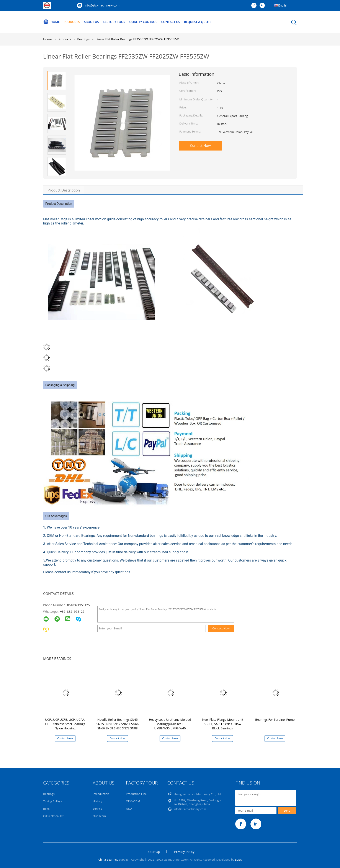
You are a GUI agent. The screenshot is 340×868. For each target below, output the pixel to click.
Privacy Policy (184, 852)
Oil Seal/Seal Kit (53, 816)
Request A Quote (198, 22)
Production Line (136, 794)
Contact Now (200, 146)
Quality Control (143, 22)
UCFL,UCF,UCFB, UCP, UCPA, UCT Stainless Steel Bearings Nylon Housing (65, 724)
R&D (129, 809)
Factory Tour (114, 22)
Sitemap (154, 852)
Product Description (64, 190)
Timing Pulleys (53, 801)
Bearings (49, 794)
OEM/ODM (133, 801)
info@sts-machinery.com (102, 5)
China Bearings (108, 860)
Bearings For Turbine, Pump (275, 720)
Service (97, 809)
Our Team (99, 816)
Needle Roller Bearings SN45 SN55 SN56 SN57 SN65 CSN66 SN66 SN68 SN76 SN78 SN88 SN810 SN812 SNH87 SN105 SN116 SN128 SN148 (118, 728)
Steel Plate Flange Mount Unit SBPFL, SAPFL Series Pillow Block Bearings (222, 724)
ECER (238, 860)
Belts (46, 809)
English (283, 5)
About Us (91, 22)
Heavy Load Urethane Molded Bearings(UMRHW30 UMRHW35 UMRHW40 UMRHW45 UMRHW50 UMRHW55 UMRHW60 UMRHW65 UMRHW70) (170, 730)
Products (72, 22)
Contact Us (171, 22)
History (97, 801)
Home (51, 22)
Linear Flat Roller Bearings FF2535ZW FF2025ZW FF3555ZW (137, 39)
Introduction (101, 794)
